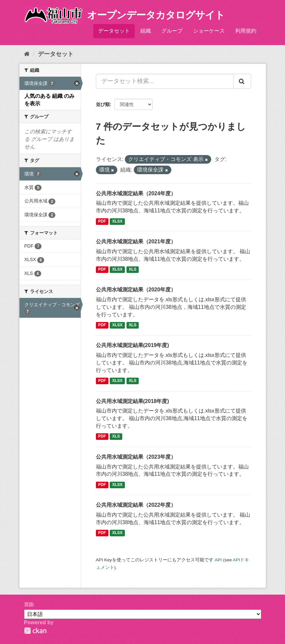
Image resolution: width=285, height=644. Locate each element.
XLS (133, 269)
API (218, 560)
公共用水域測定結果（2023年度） (136, 457)
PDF (102, 221)
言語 (29, 604)
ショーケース (209, 31)
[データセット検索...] (165, 81)
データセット (114, 31)
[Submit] (242, 81)
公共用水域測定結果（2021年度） (136, 242)
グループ (172, 31)
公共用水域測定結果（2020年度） (136, 290)
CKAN (35, 631)
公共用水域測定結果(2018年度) (132, 401)
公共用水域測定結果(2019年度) (132, 345)
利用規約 (246, 31)
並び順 (103, 104)
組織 (146, 31)
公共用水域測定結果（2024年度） (136, 193)
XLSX (117, 221)
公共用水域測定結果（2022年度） (136, 505)
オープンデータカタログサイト (156, 15)
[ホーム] (27, 54)
